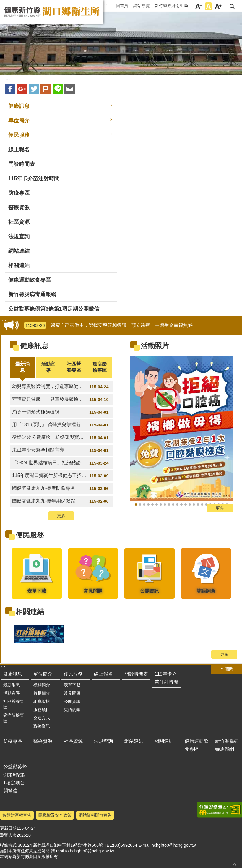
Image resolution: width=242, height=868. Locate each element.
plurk (46, 89)
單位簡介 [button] (19, 121)
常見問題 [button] (72, 693)
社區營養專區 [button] (14, 704)
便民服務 (30, 535)
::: (106, 3)
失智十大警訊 (194, 504)
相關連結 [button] (19, 265)
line (58, 89)
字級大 (218, 6)
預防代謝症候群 (148, 504)
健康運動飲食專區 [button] (30, 280)
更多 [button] (61, 516)
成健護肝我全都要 (161, 504)
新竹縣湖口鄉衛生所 (52, 12)
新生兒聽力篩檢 (181, 504)
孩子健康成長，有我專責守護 (169, 504)
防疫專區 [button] (19, 193)
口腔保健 (206, 504)
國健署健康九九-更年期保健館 (61, 501)
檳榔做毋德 (136, 504)
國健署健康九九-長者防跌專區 (61, 489)
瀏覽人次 (8, 835)
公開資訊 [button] (72, 701)
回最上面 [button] (235, 864)
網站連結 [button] (19, 251)
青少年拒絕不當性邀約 (177, 504)
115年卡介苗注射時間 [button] (34, 179)
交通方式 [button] (42, 718)
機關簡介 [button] (42, 685)
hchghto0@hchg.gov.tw (174, 845)
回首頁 (122, 6)
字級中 (208, 6)
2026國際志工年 (152, 504)
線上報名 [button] (19, 150)
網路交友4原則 (173, 504)
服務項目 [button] (42, 710)
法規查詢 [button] (19, 236)
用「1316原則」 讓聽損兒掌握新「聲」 (61, 425)
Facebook (10, 89)
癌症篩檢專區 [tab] (100, 367)
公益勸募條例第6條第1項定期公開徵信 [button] (54, 309)
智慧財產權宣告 (17, 815)
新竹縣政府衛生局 (171, 6)
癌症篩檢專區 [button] (14, 718)
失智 (198, 504)
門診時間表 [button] (22, 164)
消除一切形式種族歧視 (61, 412)
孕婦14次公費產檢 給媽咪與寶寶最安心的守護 (62, 438)
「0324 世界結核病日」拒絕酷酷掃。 (61, 463)
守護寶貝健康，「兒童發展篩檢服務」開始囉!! (61, 400)
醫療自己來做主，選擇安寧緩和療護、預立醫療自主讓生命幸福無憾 (108, 325)
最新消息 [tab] (22, 367)
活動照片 (155, 346)
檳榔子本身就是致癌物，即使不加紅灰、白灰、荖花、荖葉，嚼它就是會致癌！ (202, 504)
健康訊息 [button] (19, 106)
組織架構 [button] (42, 701)
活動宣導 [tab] (48, 367)
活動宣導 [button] (12, 693)
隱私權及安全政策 (55, 815)
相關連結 (30, 612)
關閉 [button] (229, 669)
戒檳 (144, 504)
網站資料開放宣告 (95, 815)
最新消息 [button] (12, 685)
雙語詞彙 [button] (72, 710)
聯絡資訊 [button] (42, 726)
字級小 (199, 6)
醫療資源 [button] (19, 207)
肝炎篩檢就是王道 (157, 504)
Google (22, 89)
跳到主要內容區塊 (3, 3)
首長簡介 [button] (42, 693)
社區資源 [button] (19, 222)
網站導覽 (142, 6)
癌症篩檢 (165, 504)
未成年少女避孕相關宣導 (61, 450)
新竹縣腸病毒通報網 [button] (32, 294)
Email (70, 89)
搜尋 (232, 6)
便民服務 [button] (19, 135)
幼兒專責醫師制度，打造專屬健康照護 (61, 387)
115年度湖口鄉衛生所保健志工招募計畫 (61, 476)
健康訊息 (34, 346)
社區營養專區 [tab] (74, 367)
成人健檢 (140, 504)
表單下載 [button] (72, 685)
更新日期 (8, 828)
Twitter (34, 89)
